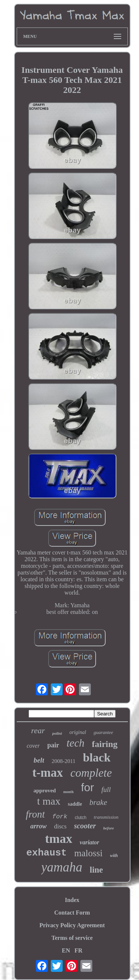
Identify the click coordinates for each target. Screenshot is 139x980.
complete (91, 773)
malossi (88, 853)
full (106, 790)
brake (98, 802)
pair (53, 745)
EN (66, 950)
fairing (105, 744)
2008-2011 (63, 761)
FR (78, 950)
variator (89, 842)
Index (72, 900)
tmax (59, 839)
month (69, 792)
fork (60, 817)
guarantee (103, 732)
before (109, 828)
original (78, 732)
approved (45, 790)
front (35, 814)
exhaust (47, 853)
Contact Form (72, 913)
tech (75, 743)
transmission (106, 817)
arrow (39, 826)
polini (57, 733)
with (114, 856)
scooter (85, 826)
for (88, 787)
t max (49, 801)
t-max (47, 773)
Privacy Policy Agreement (72, 925)
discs (60, 826)
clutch (81, 818)
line (96, 870)
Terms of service (72, 938)
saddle (75, 804)
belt (39, 760)
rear (38, 730)
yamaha (62, 867)
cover (33, 746)
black (97, 757)
